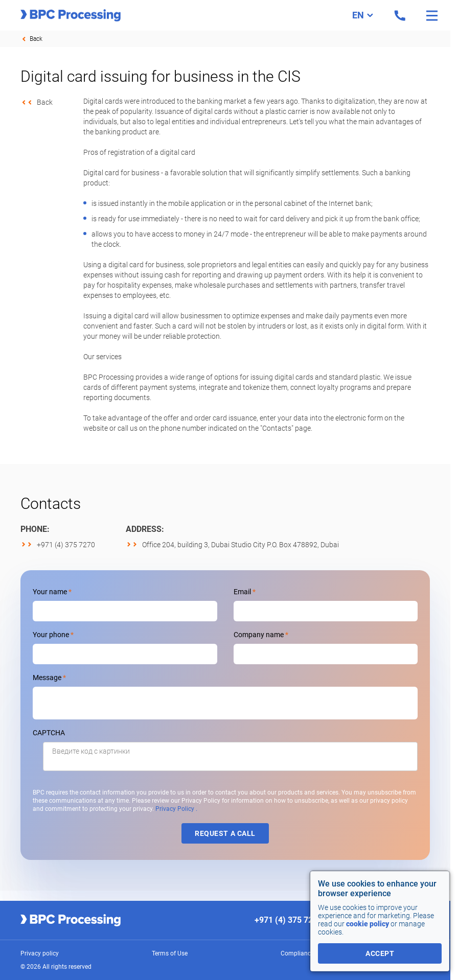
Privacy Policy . (176, 809)
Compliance (297, 953)
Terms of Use (170, 953)
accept (380, 953)
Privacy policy (40, 953)
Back (36, 39)
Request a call (225, 833)
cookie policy (368, 924)
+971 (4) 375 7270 (66, 545)
